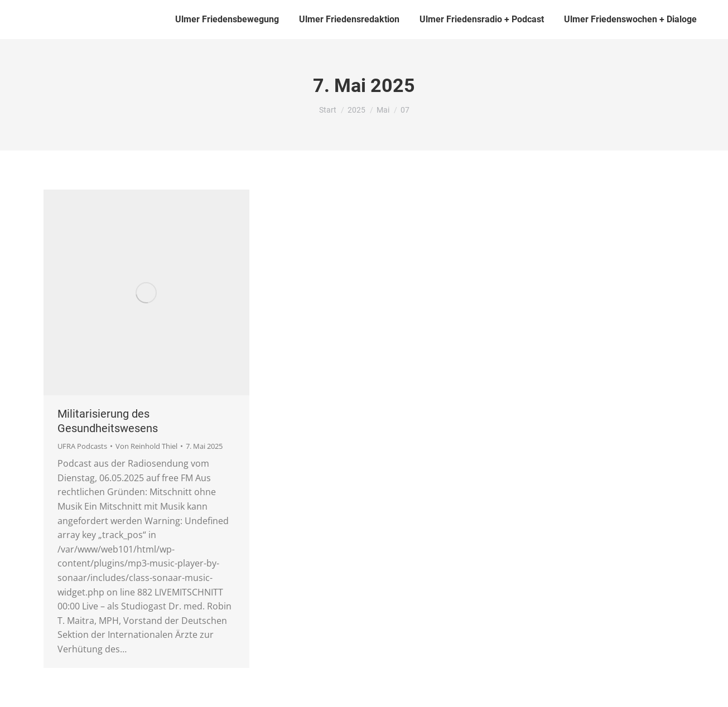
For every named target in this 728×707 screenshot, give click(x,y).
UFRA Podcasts (82, 446)
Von (146, 446)
